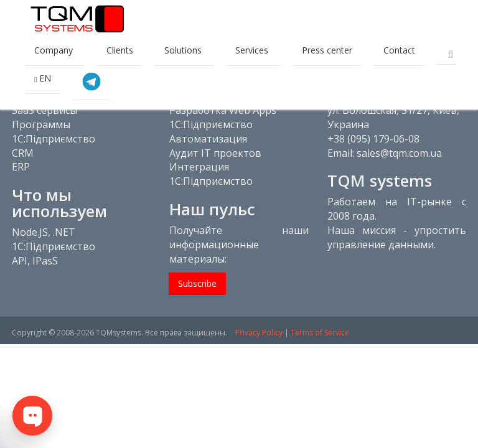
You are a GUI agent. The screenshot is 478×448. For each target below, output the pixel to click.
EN (43, 78)
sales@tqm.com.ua (399, 153)
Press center (327, 50)
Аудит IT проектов (215, 153)
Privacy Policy (259, 333)
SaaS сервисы (45, 110)
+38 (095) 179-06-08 (373, 139)
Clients (120, 50)
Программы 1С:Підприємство (54, 132)
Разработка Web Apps (223, 110)
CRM (23, 153)
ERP (21, 167)
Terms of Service (320, 333)
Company (55, 50)
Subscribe (197, 283)
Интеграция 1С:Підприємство (211, 174)
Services (253, 50)
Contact (399, 50)
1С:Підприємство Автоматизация (211, 132)
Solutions (184, 50)
